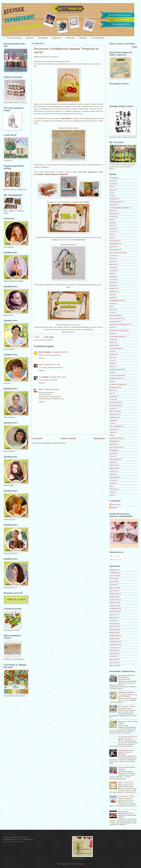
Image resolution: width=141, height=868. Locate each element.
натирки (112, 339)
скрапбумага (113, 417)
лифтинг (112, 309)
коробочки (113, 292)
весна (111, 226)
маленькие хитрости (116, 318)
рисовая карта (114, 387)
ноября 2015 (113, 603)
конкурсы (112, 286)
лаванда (112, 303)
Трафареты (57, 38)
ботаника (112, 217)
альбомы (112, 205)
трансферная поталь (116, 438)
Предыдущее (99, 438)
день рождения (114, 250)
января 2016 (113, 597)
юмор (111, 492)
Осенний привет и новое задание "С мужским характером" (126, 752)
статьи (111, 423)
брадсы (112, 223)
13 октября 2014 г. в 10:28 (57, 377)
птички (112, 372)
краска (112, 294)
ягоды (111, 495)
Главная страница (14, 38)
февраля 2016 (114, 594)
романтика (113, 396)
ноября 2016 (113, 570)
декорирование (114, 244)
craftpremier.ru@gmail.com (16, 842)
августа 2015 (114, 612)
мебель (112, 327)
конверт (112, 283)
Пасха (111, 190)
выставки (112, 232)
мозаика (112, 333)
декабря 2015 (114, 600)
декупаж (112, 247)
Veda (40, 389)
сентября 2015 (114, 609)
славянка (112, 420)
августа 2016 (114, 576)
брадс (111, 220)
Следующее (37, 438)
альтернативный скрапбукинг (119, 208)
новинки (112, 342)
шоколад (112, 474)
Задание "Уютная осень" (126, 783)
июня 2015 (113, 618)
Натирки (83, 38)
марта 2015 (113, 627)
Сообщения (115, 556)
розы (111, 393)
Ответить (42, 358)
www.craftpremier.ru (75, 121)
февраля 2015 (114, 630)
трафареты (113, 444)
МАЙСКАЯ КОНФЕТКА (126, 693)
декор (111, 238)
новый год (113, 345)
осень (111, 351)
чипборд (112, 462)
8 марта (112, 181)
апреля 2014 (113, 659)
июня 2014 (113, 654)
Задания (112, 184)
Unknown (114, 508)
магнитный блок (115, 315)
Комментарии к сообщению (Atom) (54, 443)
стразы (112, 432)
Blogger (82, 864)
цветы (111, 456)
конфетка (112, 289)
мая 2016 (112, 585)
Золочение (70, 38)
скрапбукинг (113, 414)
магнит (112, 312)
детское (112, 259)
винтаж (112, 229)
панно (111, 357)
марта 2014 (113, 662)
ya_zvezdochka (44, 377)
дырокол (112, 262)
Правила (30, 38)
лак (110, 306)
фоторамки (113, 450)
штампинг (113, 480)
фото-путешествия (115, 447)
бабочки (112, 211)
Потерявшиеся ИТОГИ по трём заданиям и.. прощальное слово (126, 677)
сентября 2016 (114, 573)
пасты (111, 360)
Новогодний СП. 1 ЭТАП (126, 796)
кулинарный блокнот (116, 300)
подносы (112, 366)
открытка (112, 354)
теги (111, 435)
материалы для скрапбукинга (119, 324)
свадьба (112, 408)
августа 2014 (114, 648)
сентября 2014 (114, 645)
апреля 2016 (113, 588)
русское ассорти (115, 405)
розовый (112, 390)
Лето (111, 187)
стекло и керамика (115, 426)
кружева (112, 297)
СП (110, 193)
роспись (112, 399)
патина (112, 363)
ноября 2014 (113, 639)
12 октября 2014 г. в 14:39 (52, 365)
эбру (111, 486)
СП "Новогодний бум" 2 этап (127, 737)
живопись (113, 265)
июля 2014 (113, 651)
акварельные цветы (116, 202)
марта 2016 (113, 591)
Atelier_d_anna (116, 504)
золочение (113, 271)
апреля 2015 (113, 624)
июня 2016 (113, 582)
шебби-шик (113, 468)
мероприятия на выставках (118, 330)
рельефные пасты (115, 378)
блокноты (112, 214)
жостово (112, 268)
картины (112, 277)
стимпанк (112, 429)
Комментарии (116, 560)
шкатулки (112, 471)
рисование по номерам (117, 384)
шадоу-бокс (113, 465)
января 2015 (113, 633)
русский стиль (114, 402)
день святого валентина (117, 253)
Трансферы (43, 38)
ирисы (111, 274)
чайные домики (114, 459)
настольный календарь (117, 336)
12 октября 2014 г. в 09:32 (60, 352)
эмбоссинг (113, 489)
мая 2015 (112, 621)
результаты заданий (46, 340)
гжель (111, 235)
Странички (113, 199)
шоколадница (114, 477)
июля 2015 (113, 615)
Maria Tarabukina (45, 352)
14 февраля (113, 178)
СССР (111, 196)
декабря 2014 (114, 636)
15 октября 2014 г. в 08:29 (51, 389)
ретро (111, 381)
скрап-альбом (114, 411)
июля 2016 (113, 579)
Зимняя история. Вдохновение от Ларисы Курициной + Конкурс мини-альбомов (127, 814)
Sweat (41, 365)
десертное (113, 256)
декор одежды (114, 241)
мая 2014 (112, 656)
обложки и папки (115, 348)
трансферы (113, 441)
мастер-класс (114, 321)
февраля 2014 (114, 665)
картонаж (112, 280)
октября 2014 (114, 642)
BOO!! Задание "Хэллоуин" (127, 706)
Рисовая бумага (98, 38)
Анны (68, 287)
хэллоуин (112, 453)
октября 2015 (114, 606)
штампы (112, 483)
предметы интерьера (116, 369)
